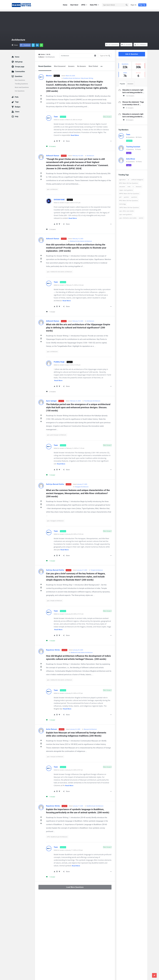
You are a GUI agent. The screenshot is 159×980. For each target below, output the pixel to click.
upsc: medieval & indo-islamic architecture (59, 270)
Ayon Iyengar (51, 399)
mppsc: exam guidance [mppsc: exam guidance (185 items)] (126, 188)
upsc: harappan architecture (55, 519)
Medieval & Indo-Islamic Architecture (81, 239)
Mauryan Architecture (90, 728)
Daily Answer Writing (87, 77)
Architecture (90, 154)
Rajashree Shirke (53, 648)
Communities (20, 70)
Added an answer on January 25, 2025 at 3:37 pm (68, 692)
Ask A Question (132, 52)
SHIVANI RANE (59, 198)
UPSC (84, 5)
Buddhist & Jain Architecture (72, 77)
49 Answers (128, 118)
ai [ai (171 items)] (129, 178)
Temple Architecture (97, 568)
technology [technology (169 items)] (123, 202)
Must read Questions (22, 86)
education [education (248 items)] (122, 185)
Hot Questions (20, 89)
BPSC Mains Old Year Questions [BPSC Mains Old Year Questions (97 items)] (129, 181)
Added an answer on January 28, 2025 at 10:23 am (69, 532)
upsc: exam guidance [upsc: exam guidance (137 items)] (125, 213)
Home (65, 5)
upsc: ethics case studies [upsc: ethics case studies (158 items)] (127, 209)
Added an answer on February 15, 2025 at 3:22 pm (69, 283)
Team (56, 115)
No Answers (82, 65)
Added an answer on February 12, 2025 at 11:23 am (69, 447)
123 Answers (128, 94)
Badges (18, 105)
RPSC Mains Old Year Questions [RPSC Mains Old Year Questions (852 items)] (129, 199)
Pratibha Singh (59, 360)
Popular (122, 82)
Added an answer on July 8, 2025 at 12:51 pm (67, 201)
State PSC (94, 5)
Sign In (134, 5)
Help (17, 115)
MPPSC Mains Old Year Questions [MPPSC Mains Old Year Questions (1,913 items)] (129, 192)
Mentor (49, 74)
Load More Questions (75, 886)
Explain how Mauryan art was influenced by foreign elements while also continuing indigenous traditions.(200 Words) (76, 733)
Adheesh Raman (53, 154)
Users (17, 110)
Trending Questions (21, 82)
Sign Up (142, 5)
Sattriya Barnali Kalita (55, 483)
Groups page (20, 65)
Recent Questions (45, 65)
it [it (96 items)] (133, 185)
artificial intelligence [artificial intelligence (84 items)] (137, 178)
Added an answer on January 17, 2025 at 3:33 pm (68, 848)
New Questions (20, 79)
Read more (75, 134)
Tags (17, 100)
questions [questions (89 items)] (134, 195)
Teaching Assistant (133, 145)
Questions (19, 75)
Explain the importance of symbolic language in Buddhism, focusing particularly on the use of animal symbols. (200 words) (78, 809)
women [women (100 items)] (141, 216)
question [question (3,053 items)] (126, 195)
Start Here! (74, 5)
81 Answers (128, 106)
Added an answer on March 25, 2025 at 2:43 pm (68, 118)
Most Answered (60, 65)
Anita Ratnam (52, 728)
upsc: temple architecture (55, 599)
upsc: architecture (52, 188)
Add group (19, 60)
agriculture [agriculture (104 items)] (123, 178)
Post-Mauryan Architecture (92, 399)
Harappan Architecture (82, 485)
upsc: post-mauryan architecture (57, 433)
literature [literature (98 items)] (139, 185)
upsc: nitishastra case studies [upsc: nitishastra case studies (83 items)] (128, 216)
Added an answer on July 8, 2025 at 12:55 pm (67, 363)
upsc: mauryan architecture (55, 755)
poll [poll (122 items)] (120, 195)
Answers (71, 65)
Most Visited (93, 65)
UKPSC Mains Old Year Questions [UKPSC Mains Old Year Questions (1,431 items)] (129, 206)
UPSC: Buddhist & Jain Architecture (57, 835)
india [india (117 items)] (129, 185)
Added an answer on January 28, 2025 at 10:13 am (69, 612)
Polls (17, 95)
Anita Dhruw (131, 157)
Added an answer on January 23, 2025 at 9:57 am (68, 768)
